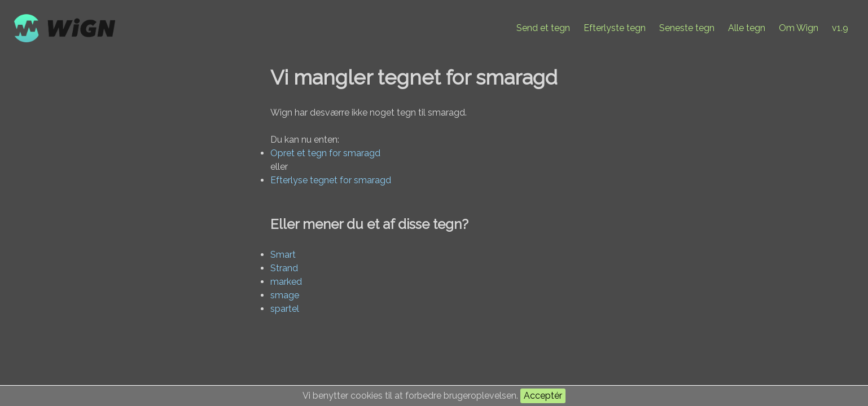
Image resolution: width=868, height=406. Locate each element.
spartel (285, 309)
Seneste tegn (687, 28)
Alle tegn (747, 28)
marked (286, 282)
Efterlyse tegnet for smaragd (331, 180)
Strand (284, 268)
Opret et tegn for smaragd (325, 153)
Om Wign (799, 28)
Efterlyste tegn (615, 28)
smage (285, 295)
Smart (283, 255)
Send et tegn (543, 28)
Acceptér (543, 396)
